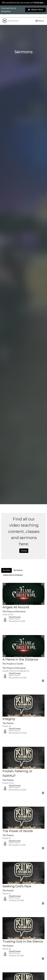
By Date (7, 570)
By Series (18, 570)
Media (24, 551)
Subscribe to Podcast (13, 575)
